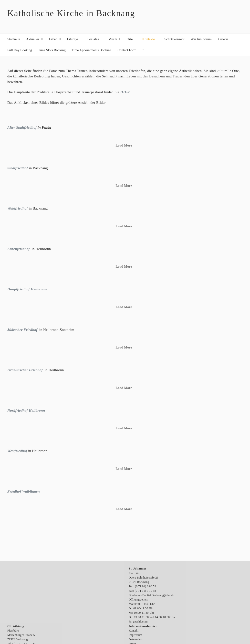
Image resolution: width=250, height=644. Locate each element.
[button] (144, 50)
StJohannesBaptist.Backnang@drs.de (151, 595)
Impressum (135, 635)
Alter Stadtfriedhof (22, 127)
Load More (124, 145)
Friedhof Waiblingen (24, 491)
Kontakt (134, 631)
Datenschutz (136, 639)
